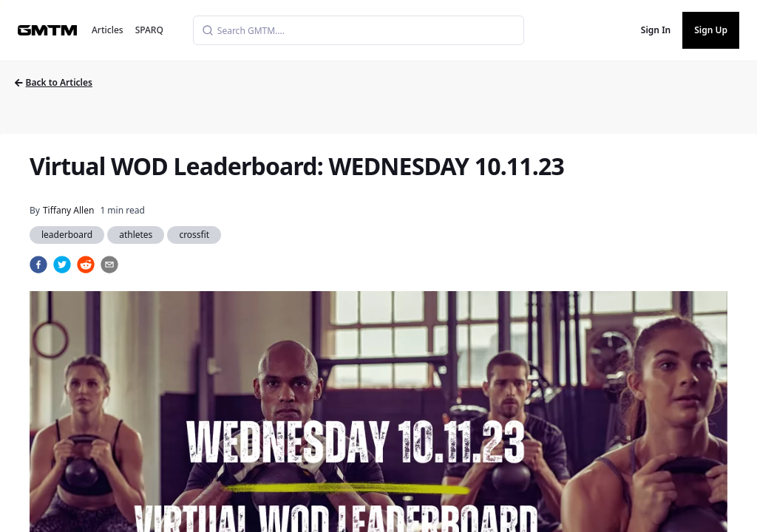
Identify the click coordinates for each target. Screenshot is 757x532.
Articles (108, 30)
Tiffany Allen (68, 210)
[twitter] (62, 265)
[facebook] (38, 265)
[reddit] (86, 265)
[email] (109, 265)
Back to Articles (54, 82)
